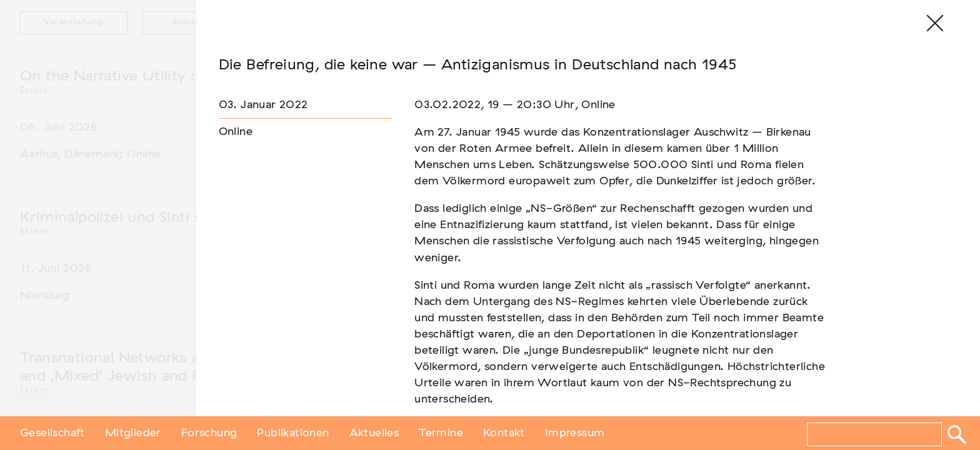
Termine (441, 433)
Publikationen (293, 433)
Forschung (209, 433)
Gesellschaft (52, 433)
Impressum (575, 433)
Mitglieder (133, 433)
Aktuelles (374, 433)
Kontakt (504, 433)
